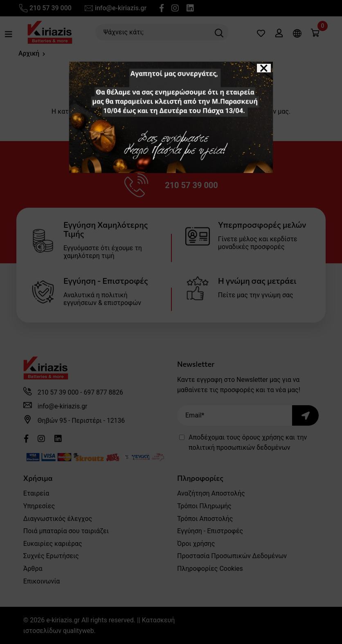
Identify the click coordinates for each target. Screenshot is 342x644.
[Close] (264, 68)
